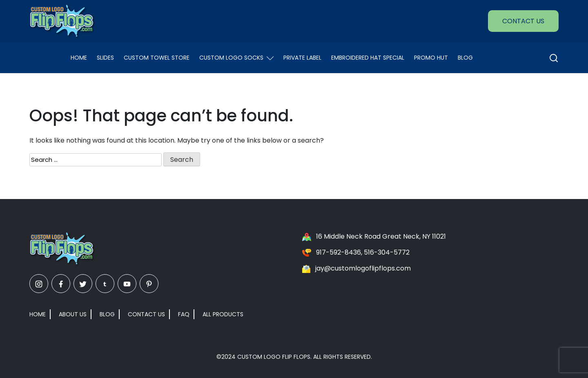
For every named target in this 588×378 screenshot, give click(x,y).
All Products (223, 314)
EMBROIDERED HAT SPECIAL (368, 58)
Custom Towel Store (157, 58)
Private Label (302, 58)
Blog (465, 58)
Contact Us (523, 21)
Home (79, 58)
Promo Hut (431, 58)
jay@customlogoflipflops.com (363, 268)
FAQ (184, 314)
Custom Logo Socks (236, 58)
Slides (105, 58)
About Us (73, 314)
